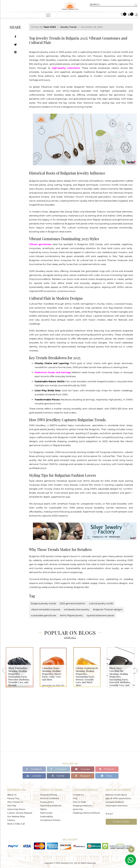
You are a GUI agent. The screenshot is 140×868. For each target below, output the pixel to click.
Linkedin (34, 776)
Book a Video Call (16, 824)
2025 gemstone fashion (73, 603)
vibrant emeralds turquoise (46, 609)
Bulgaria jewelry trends (44, 603)
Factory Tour (13, 798)
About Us (12, 795)
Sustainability (47, 816)
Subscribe (121, 821)
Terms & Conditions (50, 798)
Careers (11, 820)
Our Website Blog (16, 816)
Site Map (12, 805)
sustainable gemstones (44, 615)
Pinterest (107, 769)
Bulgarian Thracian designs (108, 609)
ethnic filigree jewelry (71, 615)
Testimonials (46, 813)
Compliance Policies (50, 820)
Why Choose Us (15, 802)
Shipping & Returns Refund (86, 813)
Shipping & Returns (82, 805)
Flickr (107, 776)
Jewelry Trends (68, 27)
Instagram (58, 769)
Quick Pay (78, 809)
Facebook (34, 769)
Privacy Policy (47, 802)
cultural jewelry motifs (101, 603)
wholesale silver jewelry (77, 609)
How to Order (80, 802)
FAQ (75, 798)
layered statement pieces (100, 615)
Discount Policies (49, 795)
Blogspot (83, 776)
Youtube (83, 769)
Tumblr (58, 776)
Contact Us (78, 795)
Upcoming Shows (16, 809)
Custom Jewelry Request (20, 813)
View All (70, 638)
